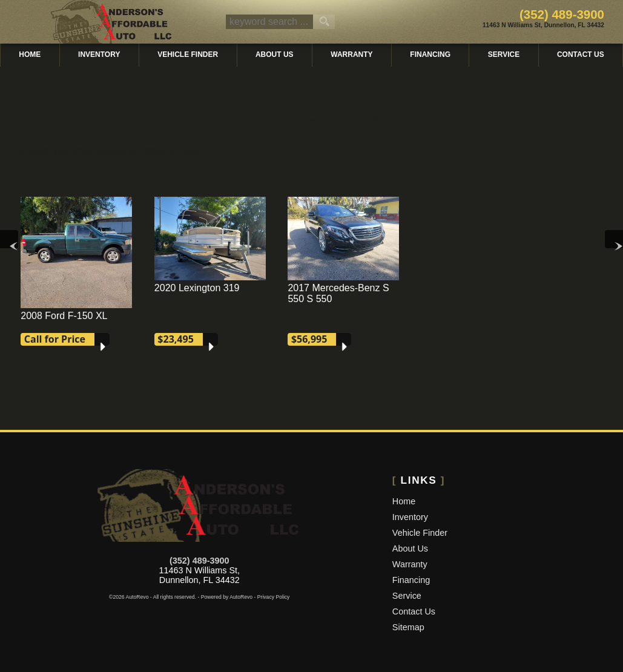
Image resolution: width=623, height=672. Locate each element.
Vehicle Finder (420, 533)
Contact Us (414, 611)
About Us (410, 548)
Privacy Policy (274, 597)
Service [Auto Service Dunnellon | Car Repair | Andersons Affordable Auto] (504, 54)
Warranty (410, 564)
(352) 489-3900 (199, 561)
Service (407, 596)
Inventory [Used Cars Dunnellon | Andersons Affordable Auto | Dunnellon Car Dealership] (99, 54)
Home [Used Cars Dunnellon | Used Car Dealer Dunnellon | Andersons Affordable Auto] (30, 54)
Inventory (410, 517)
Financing (430, 54)
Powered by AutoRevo (227, 597)
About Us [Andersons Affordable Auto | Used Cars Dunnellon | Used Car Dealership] (275, 54)
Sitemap (408, 627)
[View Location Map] (543, 26)
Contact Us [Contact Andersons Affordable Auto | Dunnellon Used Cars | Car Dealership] (581, 54)
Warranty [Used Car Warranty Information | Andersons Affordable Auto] (351, 54)
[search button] (324, 22)
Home (404, 501)
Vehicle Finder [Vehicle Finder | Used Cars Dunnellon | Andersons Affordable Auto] (188, 54)
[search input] (269, 22)
